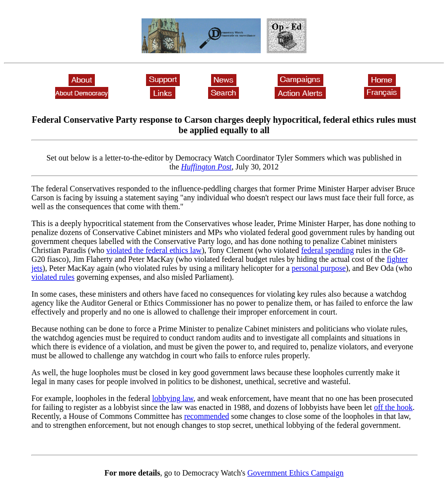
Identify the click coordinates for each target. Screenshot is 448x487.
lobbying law (173, 398)
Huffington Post (207, 167)
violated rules (53, 277)
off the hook (393, 407)
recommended (207, 416)
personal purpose (319, 268)
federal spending (327, 250)
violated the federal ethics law (154, 250)
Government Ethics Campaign (296, 473)
